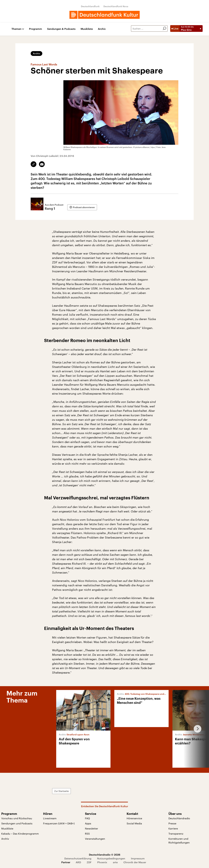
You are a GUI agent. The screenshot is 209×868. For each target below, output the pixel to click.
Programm (36, 29)
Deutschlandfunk (90, 6)
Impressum (138, 858)
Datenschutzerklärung (78, 858)
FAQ (87, 818)
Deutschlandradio (179, 818)
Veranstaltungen (95, 839)
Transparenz (176, 834)
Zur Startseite (61, 791)
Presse (172, 823)
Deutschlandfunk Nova (116, 6)
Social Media (134, 823)
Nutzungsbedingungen (111, 858)
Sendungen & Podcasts (61, 29)
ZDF (89, 862)
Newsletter (91, 828)
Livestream (50, 818)
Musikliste (87, 29)
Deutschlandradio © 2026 (105, 855)
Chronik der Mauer (135, 862)
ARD (78, 862)
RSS (87, 834)
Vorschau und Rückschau (17, 818)
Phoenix (102, 862)
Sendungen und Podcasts (17, 823)
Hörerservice (134, 818)
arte (115, 862)
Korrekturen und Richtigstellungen (179, 841)
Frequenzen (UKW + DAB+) (59, 823)
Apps (88, 823)
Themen (16, 29)
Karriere (173, 828)
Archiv (102, 29)
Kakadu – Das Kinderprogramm (20, 834)
